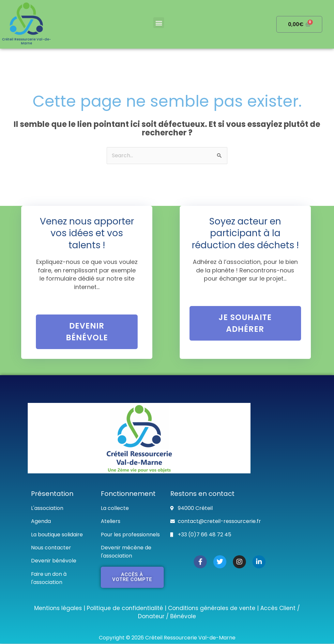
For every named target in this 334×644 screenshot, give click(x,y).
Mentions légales (58, 608)
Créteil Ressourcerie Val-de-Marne (26, 41)
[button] (159, 23)
